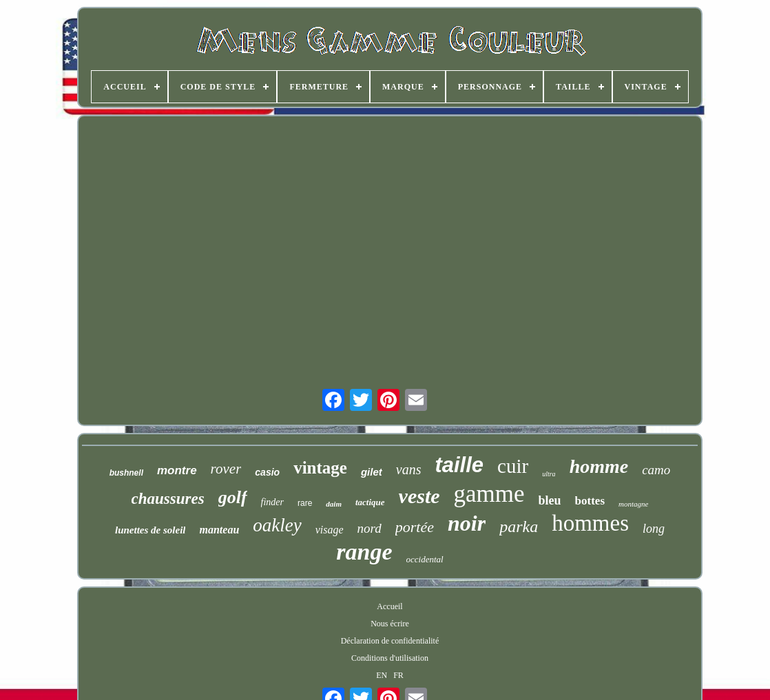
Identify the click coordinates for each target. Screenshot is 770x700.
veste (419, 496)
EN (382, 675)
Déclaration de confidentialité (390, 641)
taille (459, 465)
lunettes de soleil (150, 530)
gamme (489, 494)
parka (519, 527)
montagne (633, 504)
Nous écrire (390, 624)
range (364, 552)
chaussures (168, 499)
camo (656, 470)
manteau (219, 530)
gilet (372, 472)
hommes (590, 523)
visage (330, 530)
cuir (513, 466)
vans (409, 469)
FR (398, 675)
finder (272, 502)
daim (334, 504)
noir (467, 523)
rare (305, 503)
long (654, 529)
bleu (550, 500)
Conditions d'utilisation (390, 658)
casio (267, 472)
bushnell (126, 473)
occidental (425, 559)
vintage (320, 468)
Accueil (389, 606)
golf (233, 497)
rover (226, 469)
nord (370, 528)
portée (415, 527)
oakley (277, 525)
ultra (549, 474)
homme (599, 466)
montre (177, 470)
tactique (370, 502)
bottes (590, 501)
